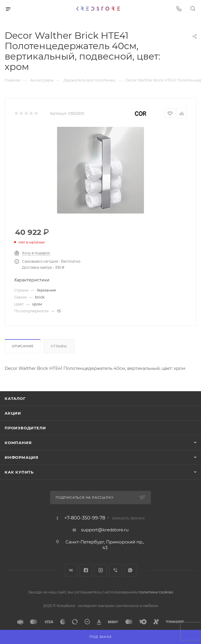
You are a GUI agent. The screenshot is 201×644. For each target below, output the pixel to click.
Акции (13, 413)
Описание (23, 346)
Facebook (86, 570)
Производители (25, 428)
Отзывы (59, 346)
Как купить (19, 472)
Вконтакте (71, 570)
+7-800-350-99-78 (85, 518)
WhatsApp (130, 570)
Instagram (101, 570)
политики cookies (156, 592)
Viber (115, 570)
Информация (22, 457)
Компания (18, 443)
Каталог (15, 398)
